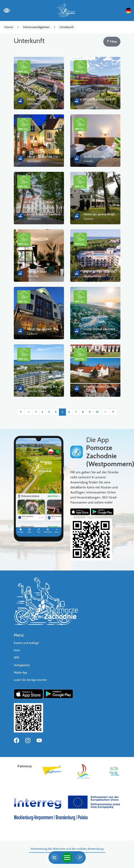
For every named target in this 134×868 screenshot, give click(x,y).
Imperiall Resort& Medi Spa (47, 387)
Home (9, 27)
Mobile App (20, 673)
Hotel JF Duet (37, 272)
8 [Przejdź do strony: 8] (83, 412)
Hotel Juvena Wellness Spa (103, 272)
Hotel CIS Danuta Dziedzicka (48, 157)
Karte (17, 650)
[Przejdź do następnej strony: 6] (105, 412)
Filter (112, 42)
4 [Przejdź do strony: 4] (56, 412)
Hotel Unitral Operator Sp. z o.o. (107, 329)
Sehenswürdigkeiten (36, 27)
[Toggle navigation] (67, 858)
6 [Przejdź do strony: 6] (69, 412)
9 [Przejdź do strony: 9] (90, 412)
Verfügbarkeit (22, 665)
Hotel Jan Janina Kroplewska (104, 214)
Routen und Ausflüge (26, 643)
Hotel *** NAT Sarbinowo (46, 99)
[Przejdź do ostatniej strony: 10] (113, 412)
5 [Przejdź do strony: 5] (62, 412)
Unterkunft (67, 27)
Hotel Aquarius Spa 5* (100, 99)
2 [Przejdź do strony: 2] (42, 412)
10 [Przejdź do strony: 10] (97, 412)
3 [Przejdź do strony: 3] (49, 412)
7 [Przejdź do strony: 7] (76, 412)
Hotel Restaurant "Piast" (45, 329)
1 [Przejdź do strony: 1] (36, 412)
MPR (16, 658)
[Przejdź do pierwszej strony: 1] (21, 412)
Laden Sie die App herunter (30, 680)
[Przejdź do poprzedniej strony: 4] (29, 412)
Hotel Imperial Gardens (44, 214)
